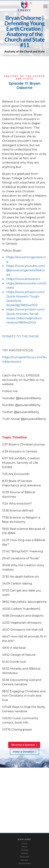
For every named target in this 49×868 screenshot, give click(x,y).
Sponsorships (25, 863)
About (24, 847)
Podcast (25, 850)
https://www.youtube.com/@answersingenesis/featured (26, 270)
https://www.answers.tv (23, 279)
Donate (24, 860)
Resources (25, 857)
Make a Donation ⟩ (24, 752)
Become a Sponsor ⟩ (24, 745)
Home (24, 843)
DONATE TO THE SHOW (20, 336)
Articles (24, 853)
